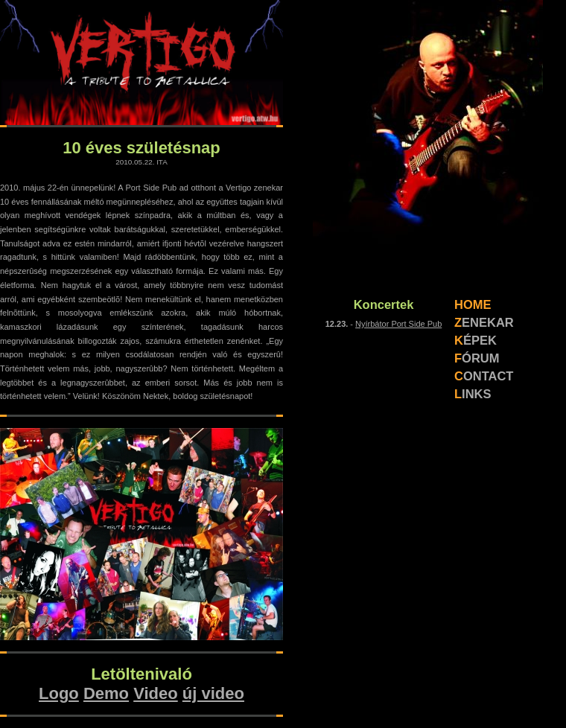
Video (156, 693)
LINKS (473, 394)
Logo (59, 693)
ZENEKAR (484, 322)
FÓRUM (477, 358)
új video (213, 693)
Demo (106, 693)
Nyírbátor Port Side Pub (398, 324)
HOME (473, 304)
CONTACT (484, 376)
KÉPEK (476, 340)
